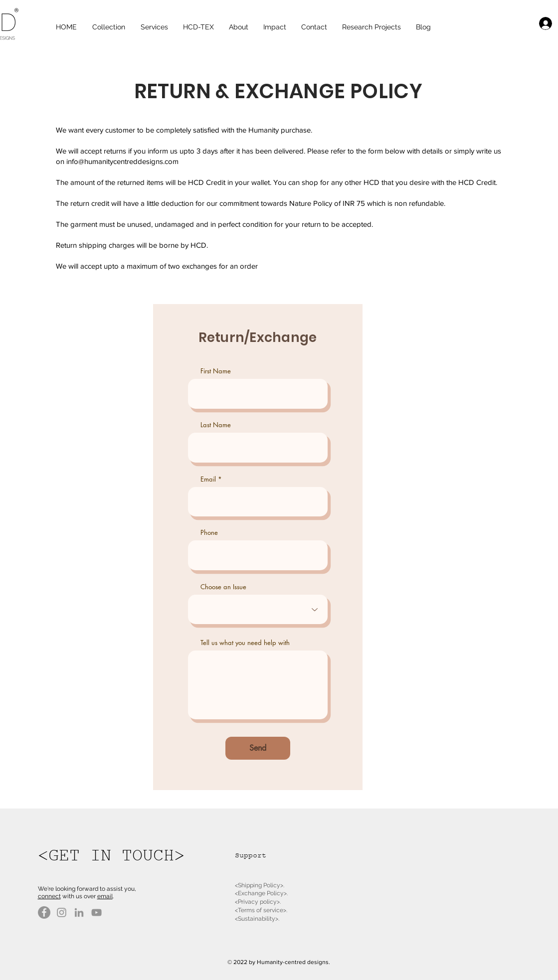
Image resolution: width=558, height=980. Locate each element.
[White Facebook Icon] (541, 480)
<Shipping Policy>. (260, 885)
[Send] (258, 748)
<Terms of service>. (261, 910)
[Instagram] (62, 912)
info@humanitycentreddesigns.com (122, 161)
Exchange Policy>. (263, 893)
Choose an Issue (223, 587)
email (105, 896)
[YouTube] (96, 912)
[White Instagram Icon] (541, 501)
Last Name (216, 425)
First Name (216, 371)
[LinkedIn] (79, 912)
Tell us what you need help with (245, 643)
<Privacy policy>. (258, 902)
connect (49, 896)
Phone (209, 533)
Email (208, 479)
